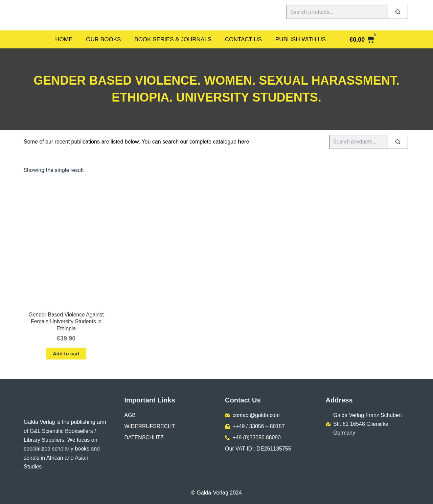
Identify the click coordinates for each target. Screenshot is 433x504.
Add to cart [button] (66, 354)
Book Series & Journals (173, 39)
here (244, 142)
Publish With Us (301, 39)
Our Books (103, 39)
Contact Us (243, 39)
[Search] (398, 12)
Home (64, 39)
